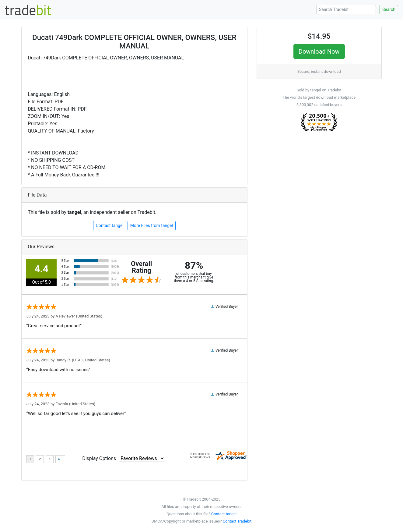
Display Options (99, 458)
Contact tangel (110, 225)
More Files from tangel (152, 225)
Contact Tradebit (237, 521)
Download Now (319, 51)
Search (389, 9)
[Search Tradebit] (346, 10)
